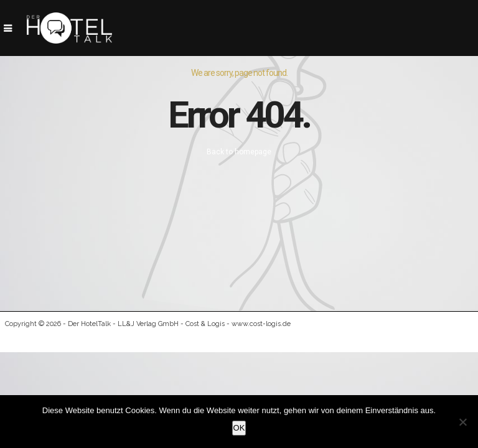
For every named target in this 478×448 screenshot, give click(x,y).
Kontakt (453, 338)
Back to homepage (239, 152)
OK (239, 428)
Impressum (327, 338)
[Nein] (462, 422)
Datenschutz (392, 338)
